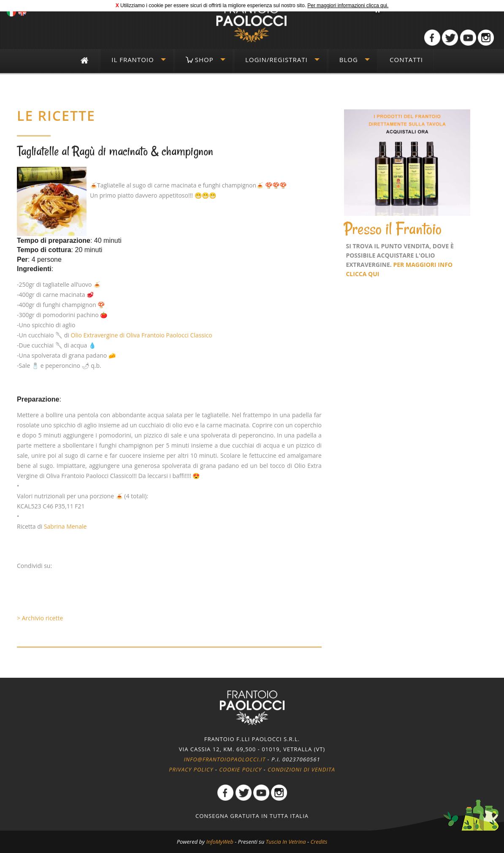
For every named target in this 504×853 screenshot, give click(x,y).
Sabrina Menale (65, 526)
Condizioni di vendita (301, 769)
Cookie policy (240, 769)
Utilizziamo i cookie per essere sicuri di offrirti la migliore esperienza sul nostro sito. (213, 5)
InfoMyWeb (219, 842)
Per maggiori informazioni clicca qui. (348, 5)
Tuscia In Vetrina (286, 842)
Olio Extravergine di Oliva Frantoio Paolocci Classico (142, 335)
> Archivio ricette (40, 618)
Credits (319, 842)
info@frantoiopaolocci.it (225, 759)
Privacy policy (191, 769)
